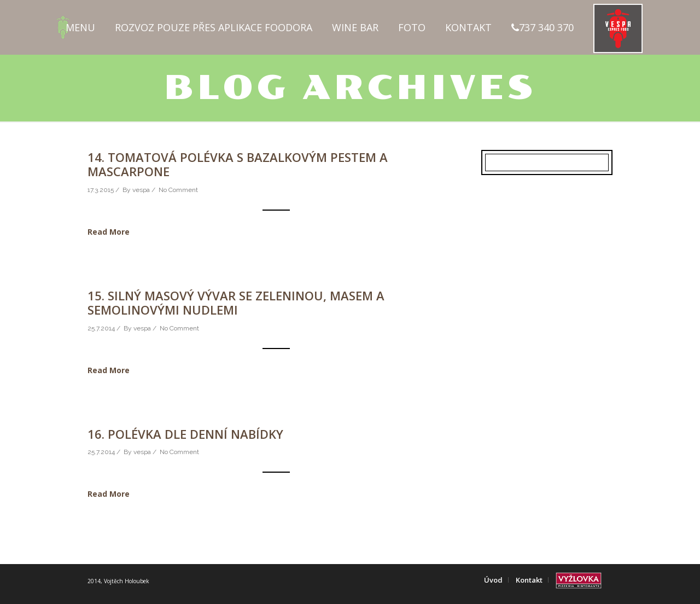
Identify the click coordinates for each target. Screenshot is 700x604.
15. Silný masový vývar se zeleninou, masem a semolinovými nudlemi (236, 303)
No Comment (178, 190)
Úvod (493, 580)
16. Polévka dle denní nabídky (185, 434)
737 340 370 (542, 27)
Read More (109, 232)
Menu (80, 27)
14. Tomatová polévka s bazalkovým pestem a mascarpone (238, 164)
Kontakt (468, 27)
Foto (412, 27)
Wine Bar (355, 27)
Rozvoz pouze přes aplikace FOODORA (214, 27)
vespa (141, 190)
